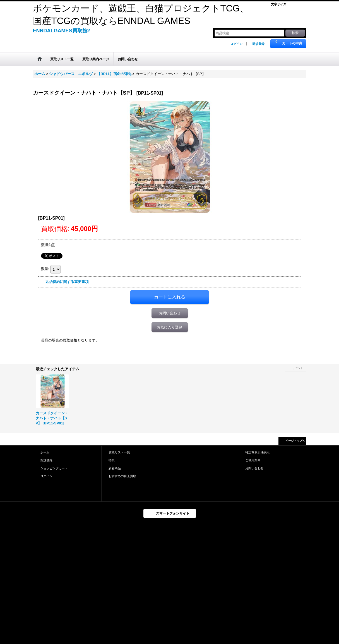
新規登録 (258, 44)
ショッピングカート (54, 468)
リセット (298, 368)
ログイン (236, 44)
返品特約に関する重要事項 (67, 282)
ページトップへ (295, 441)
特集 (112, 460)
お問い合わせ (170, 313)
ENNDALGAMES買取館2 (62, 31)
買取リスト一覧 (119, 452)
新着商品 (115, 468)
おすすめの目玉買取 (122, 476)
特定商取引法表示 (258, 452)
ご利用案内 (253, 460)
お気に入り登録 (169, 327)
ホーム (45, 452)
